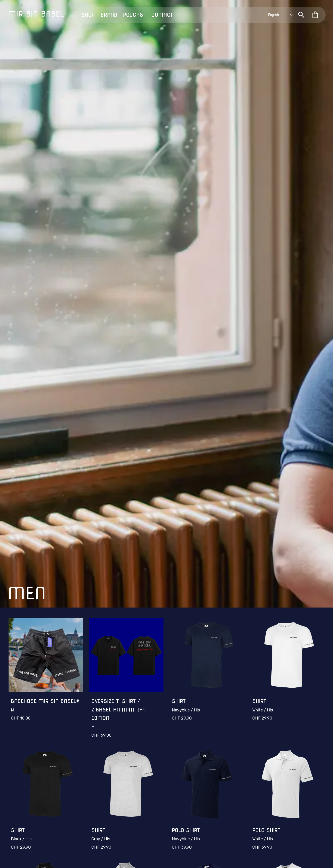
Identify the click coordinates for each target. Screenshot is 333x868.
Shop (88, 15)
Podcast (134, 15)
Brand (109, 15)
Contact (162, 15)
